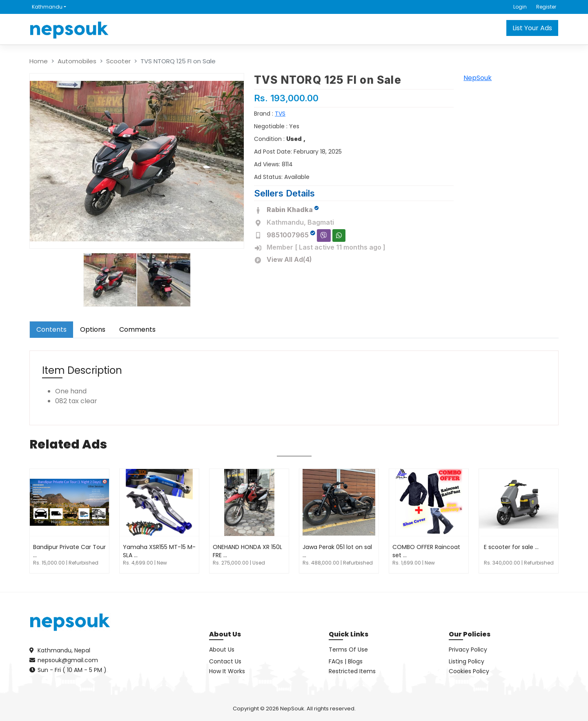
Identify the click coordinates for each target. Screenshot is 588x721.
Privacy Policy (468, 650)
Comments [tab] (137, 329)
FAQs (336, 661)
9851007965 (288, 235)
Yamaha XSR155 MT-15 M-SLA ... (159, 551)
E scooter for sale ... (511, 547)
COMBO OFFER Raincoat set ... (426, 551)
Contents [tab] (51, 329)
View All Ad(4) (289, 259)
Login (520, 7)
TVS (280, 114)
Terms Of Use (348, 650)
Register (546, 7)
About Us (222, 650)
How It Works (227, 671)
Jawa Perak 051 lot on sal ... (337, 551)
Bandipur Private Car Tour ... (69, 551)
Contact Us (225, 661)
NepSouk (478, 78)
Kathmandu (47, 7)
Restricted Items (352, 671)
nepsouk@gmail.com (68, 660)
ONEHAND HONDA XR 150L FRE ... (247, 551)
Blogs (355, 661)
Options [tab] (93, 329)
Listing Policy (467, 661)
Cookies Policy (469, 671)
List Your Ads (532, 28)
